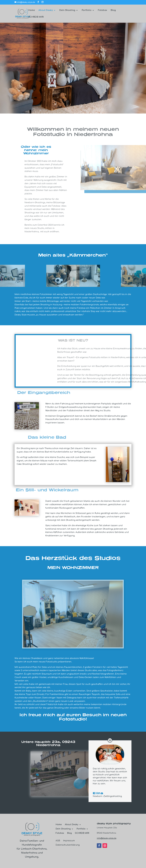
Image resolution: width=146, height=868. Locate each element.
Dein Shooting (67, 10)
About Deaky (46, 10)
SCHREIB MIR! (36, 17)
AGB (58, 841)
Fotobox (102, 10)
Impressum (69, 841)
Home (32, 10)
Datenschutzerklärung (68, 845)
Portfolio (87, 10)
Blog (113, 10)
